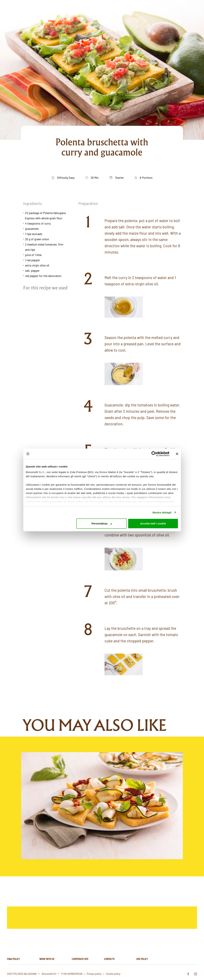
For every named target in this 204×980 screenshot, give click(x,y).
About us (83, 9)
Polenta (137, 9)
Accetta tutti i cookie (153, 523)
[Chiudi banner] (177, 454)
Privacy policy (94, 974)
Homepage (64, 9)
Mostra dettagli (162, 512)
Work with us (47, 959)
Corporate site (80, 959)
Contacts (109, 959)
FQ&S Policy (13, 959)
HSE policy (142, 959)
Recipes (120, 9)
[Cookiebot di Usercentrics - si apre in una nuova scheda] (154, 454)
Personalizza (102, 523)
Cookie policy (113, 974)
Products (102, 9)
